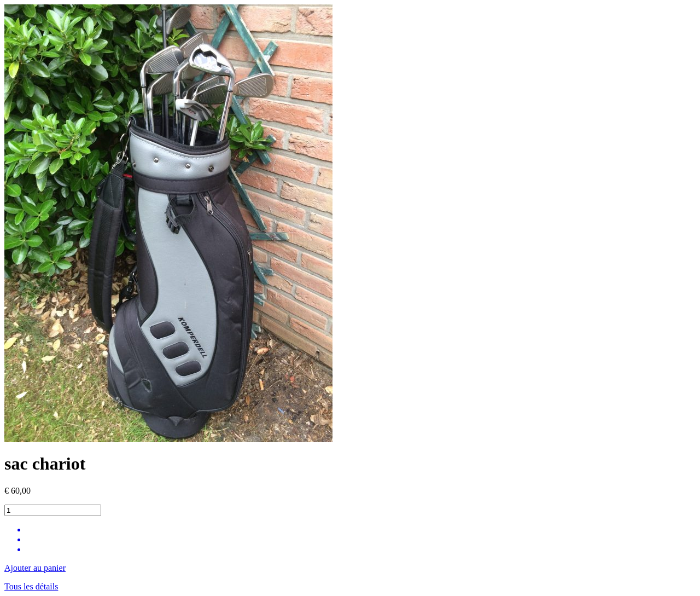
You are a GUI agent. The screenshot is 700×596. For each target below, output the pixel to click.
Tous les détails (31, 586)
